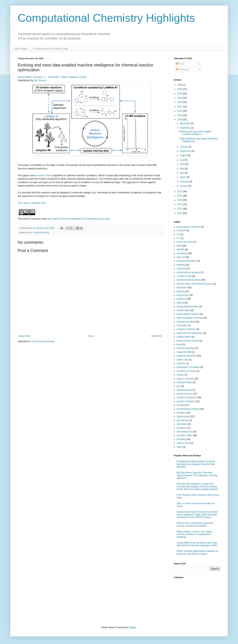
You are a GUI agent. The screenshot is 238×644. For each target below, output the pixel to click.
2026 (180, 85)
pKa (179, 386)
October (184, 147)
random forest (45, 175)
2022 (180, 102)
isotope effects (184, 337)
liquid (179, 344)
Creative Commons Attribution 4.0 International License (80, 219)
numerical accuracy (186, 371)
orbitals (180, 375)
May (182, 169)
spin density (182, 420)
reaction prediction (186, 401)
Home (91, 336)
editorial (181, 303)
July (182, 160)
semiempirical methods (188, 409)
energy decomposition (188, 306)
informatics (182, 325)
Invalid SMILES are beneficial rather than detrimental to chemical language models (197, 544)
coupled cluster (184, 276)
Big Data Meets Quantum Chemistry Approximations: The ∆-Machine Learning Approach (197, 475)
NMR (179, 246)
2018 (180, 120)
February (185, 182)
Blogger (132, 627)
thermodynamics (185, 432)
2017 (180, 191)
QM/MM (181, 250)
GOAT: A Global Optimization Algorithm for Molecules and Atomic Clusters (197, 552)
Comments (183, 70)
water (179, 447)
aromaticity (182, 253)
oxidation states (184, 382)
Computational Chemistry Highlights (106, 18)
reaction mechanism (187, 397)
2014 (180, 204)
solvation (181, 413)
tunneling (181, 439)
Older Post (156, 336)
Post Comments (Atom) (43, 341)
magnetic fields (184, 352)
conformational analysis (188, 272)
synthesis (181, 428)
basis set (181, 257)
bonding (181, 265)
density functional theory (189, 280)
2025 (180, 89)
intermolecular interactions (190, 333)
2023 (180, 98)
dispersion (182, 287)
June (183, 164)
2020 (180, 111)
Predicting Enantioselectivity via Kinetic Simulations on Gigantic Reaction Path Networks (196, 464)
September (186, 151)
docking (180, 291)
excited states (183, 310)
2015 (180, 200)
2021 (180, 107)
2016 (180, 196)
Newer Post (24, 336)
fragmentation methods (188, 314)
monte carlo (182, 360)
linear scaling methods (188, 341)
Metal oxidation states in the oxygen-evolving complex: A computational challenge (195, 534)
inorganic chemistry (186, 329)
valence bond (183, 443)
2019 (180, 115)
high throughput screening (190, 318)
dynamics (181, 299)
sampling (181, 405)
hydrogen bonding (186, 322)
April (182, 173)
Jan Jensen (40, 80)
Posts (180, 64)
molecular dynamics (186, 356)
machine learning (41, 232)
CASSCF (181, 231)
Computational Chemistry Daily (51, 49)
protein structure (185, 394)
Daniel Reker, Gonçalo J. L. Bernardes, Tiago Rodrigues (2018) (52, 77)
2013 (180, 209)
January (184, 186)
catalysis (181, 269)
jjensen (29, 232)
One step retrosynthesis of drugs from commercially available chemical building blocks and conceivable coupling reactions (197, 486)
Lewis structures (185, 242)
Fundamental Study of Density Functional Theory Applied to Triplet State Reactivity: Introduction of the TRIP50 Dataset (197, 515)
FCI (178, 238)
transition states (184, 435)
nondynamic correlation (188, 367)
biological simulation (187, 261)
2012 (180, 213)
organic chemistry (185, 379)
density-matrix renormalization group (195, 284)
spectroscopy (183, 416)
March (183, 177)
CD (178, 234)
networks (181, 363)
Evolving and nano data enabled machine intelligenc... (195, 133)
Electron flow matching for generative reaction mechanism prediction (195, 524)
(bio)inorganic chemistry (188, 227)
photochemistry (184, 390)
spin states (182, 424)
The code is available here (32, 203)
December (185, 123)
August (184, 155)
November (185, 128)
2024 (180, 94)
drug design (182, 295)
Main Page (21, 49)
